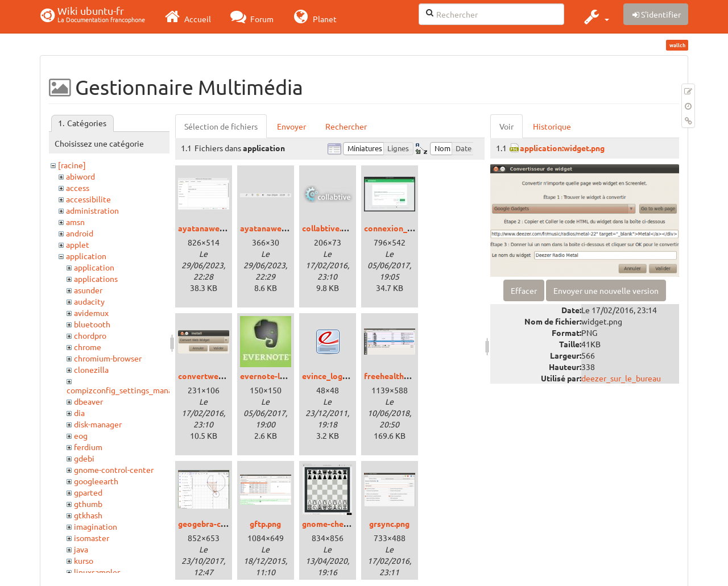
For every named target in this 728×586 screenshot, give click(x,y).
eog (81, 435)
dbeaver (88, 401)
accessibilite (88, 199)
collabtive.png (328, 228)
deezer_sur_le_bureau (621, 378)
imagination (96, 526)
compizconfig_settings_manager (125, 390)
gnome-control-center (114, 469)
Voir (506, 126)
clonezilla (91, 369)
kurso (84, 560)
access (78, 188)
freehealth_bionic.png (405, 376)
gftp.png (265, 523)
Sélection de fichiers (221, 126)
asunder (88, 290)
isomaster (92, 538)
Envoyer (291, 126)
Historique (552, 126)
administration (92, 210)
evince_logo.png (332, 376)
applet (78, 244)
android (80, 233)
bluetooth (92, 324)
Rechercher (346, 126)
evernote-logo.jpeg (276, 376)
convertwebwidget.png (221, 376)
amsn (75, 222)
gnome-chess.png (334, 523)
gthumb (88, 504)
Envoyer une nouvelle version (606, 290)
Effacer (524, 290)
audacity (89, 301)
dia (79, 413)
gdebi (84, 458)
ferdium (88, 447)
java (81, 549)
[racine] (72, 165)
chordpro (90, 335)
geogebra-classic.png (218, 523)
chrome (88, 347)
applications (96, 279)
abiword (80, 176)
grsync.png (389, 523)
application (86, 256)
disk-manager (98, 424)
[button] (595, 16)
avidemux (91, 313)
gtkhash (88, 515)
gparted (88, 492)
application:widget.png (562, 148)
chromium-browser (108, 358)
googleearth (96, 481)
